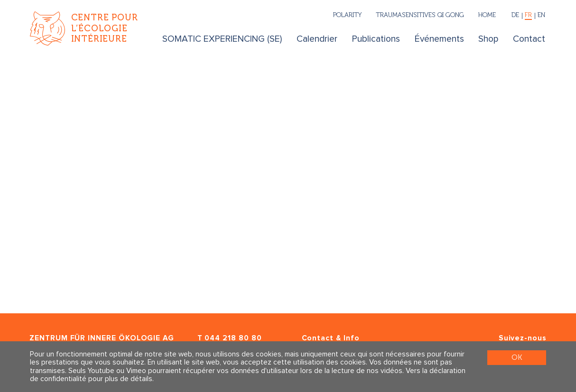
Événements (439, 39)
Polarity (347, 15)
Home (487, 15)
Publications (376, 39)
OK (517, 357)
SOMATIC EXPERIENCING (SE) (222, 39)
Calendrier (317, 39)
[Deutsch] (516, 16)
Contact (529, 39)
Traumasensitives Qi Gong (420, 15)
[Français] (529, 16)
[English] (541, 16)
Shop (488, 39)
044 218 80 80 (233, 338)
